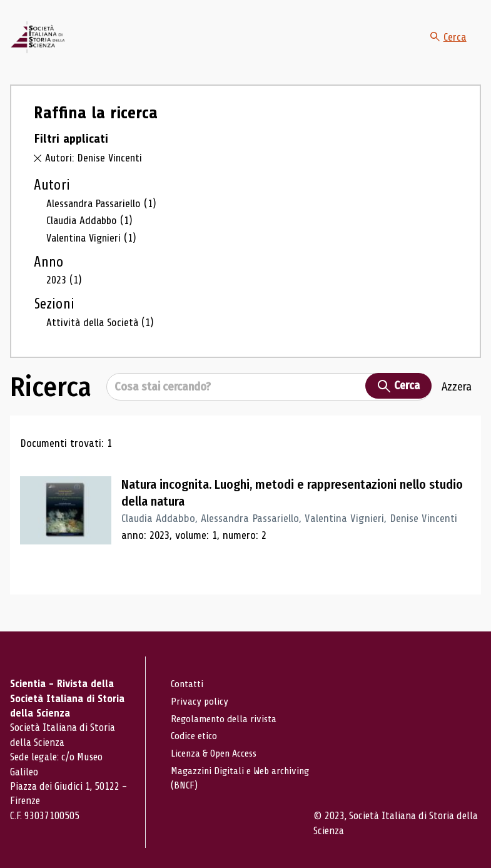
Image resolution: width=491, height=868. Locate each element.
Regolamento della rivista (224, 718)
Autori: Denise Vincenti (95, 171)
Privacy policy (199, 701)
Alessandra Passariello (103, 217)
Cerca (448, 44)
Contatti (187, 684)
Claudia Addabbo (91, 233)
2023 (64, 293)
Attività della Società (101, 335)
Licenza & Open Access (215, 753)
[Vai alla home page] (52, 44)
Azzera (457, 399)
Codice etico (194, 736)
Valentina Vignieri (94, 251)
